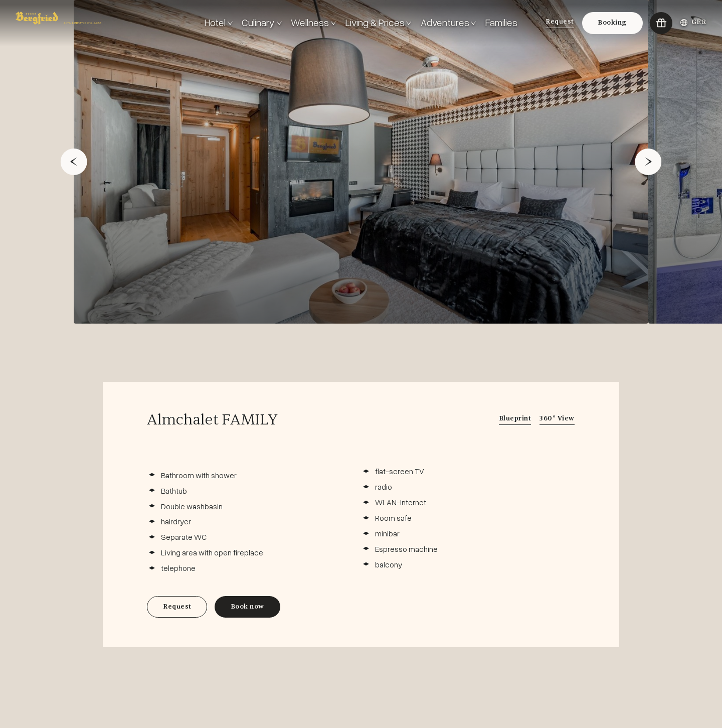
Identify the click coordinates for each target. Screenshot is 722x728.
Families (501, 22)
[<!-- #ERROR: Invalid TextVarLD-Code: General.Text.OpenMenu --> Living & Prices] (379, 23)
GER (693, 22)
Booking (612, 23)
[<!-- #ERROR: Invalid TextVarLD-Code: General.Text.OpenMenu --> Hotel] (219, 23)
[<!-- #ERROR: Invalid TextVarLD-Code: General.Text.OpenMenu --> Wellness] (313, 23)
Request (560, 22)
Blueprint (515, 418)
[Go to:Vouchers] (661, 23)
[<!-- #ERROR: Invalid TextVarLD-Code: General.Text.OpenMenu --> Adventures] (448, 23)
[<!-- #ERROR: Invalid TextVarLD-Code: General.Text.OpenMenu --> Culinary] (262, 23)
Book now (247, 607)
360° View (557, 418)
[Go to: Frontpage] (107, 23)
